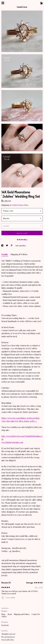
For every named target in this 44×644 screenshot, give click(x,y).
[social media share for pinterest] (12, 246)
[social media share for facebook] (3, 246)
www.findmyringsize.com (12, 442)
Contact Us (36, 614)
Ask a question (20, 246)
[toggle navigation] (3, 3)
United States (18, 205)
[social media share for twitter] (7, 246)
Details (5, 254)
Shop (4, 614)
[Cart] (41, 4)
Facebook (5, 625)
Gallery (4, 617)
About (10, 614)
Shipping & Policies (19, 254)
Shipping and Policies (22, 614)
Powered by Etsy (8, 640)
